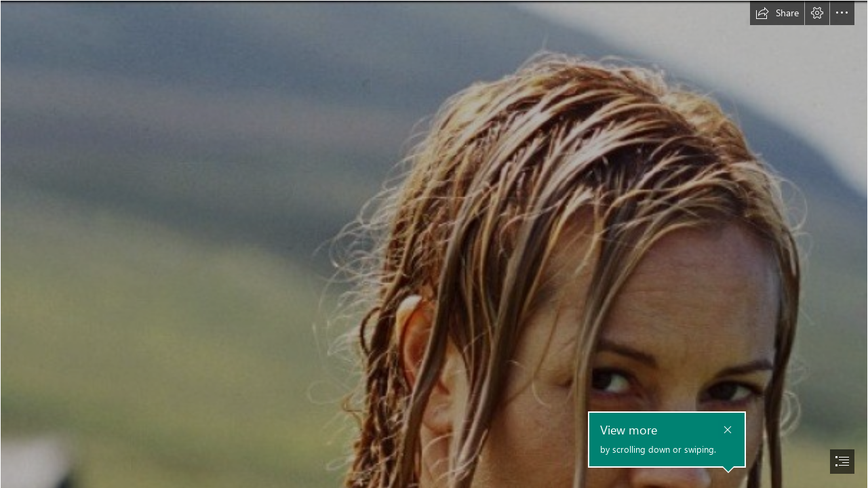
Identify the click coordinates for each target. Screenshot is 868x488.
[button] (777, 13)
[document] (434, 244)
